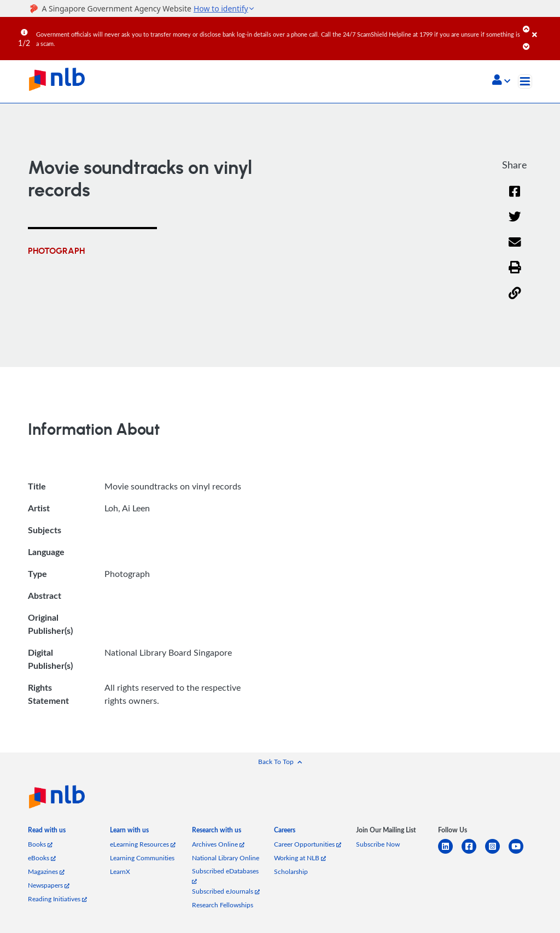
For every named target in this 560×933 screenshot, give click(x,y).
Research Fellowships (223, 905)
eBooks (42, 858)
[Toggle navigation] (525, 81)
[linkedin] (450, 853)
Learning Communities (142, 858)
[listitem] (47, 832)
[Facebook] (515, 198)
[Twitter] (515, 223)
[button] (501, 81)
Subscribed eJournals (226, 891)
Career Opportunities (308, 844)
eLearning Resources (143, 844)
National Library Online (226, 858)
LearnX (120, 871)
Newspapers (49, 885)
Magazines (46, 871)
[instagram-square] (497, 853)
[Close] (544, 27)
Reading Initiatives (57, 899)
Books (40, 844)
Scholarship (291, 871)
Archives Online (218, 844)
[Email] (515, 249)
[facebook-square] (473, 853)
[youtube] (520, 853)
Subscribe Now (378, 844)
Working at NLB (300, 858)
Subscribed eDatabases (225, 875)
